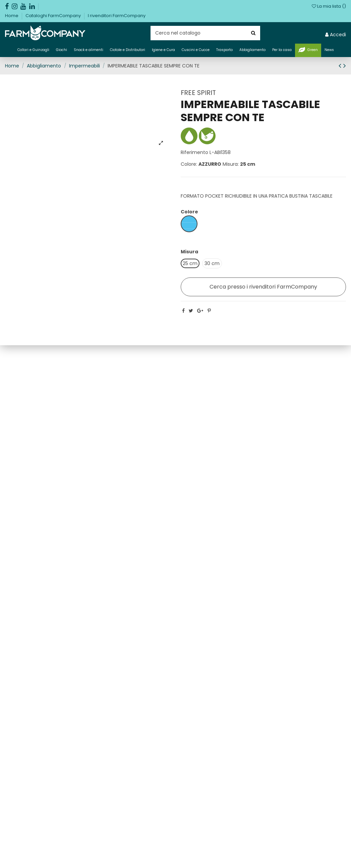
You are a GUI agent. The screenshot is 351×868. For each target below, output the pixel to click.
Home (12, 16)
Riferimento (194, 152)
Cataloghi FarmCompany (54, 16)
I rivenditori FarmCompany (117, 16)
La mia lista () (329, 6)
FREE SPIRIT (198, 93)
